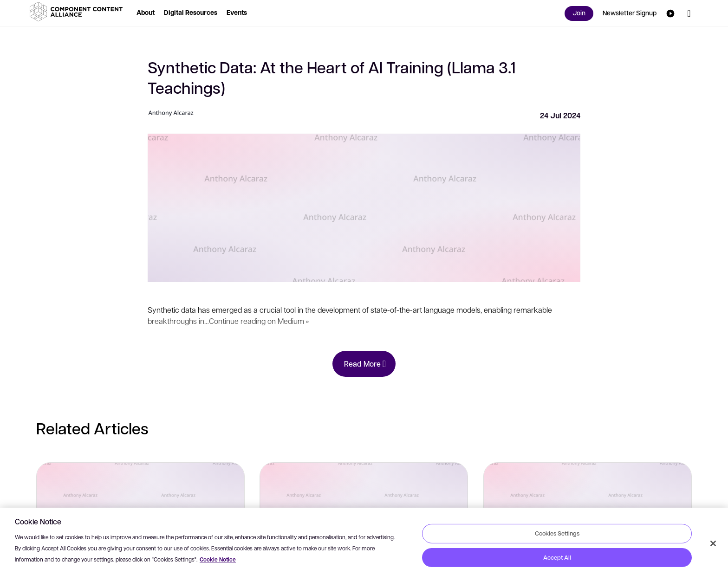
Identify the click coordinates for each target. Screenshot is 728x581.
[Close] (713, 543)
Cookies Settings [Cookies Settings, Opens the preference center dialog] (557, 533)
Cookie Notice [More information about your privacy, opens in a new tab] (218, 559)
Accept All (557, 557)
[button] (78, 12)
